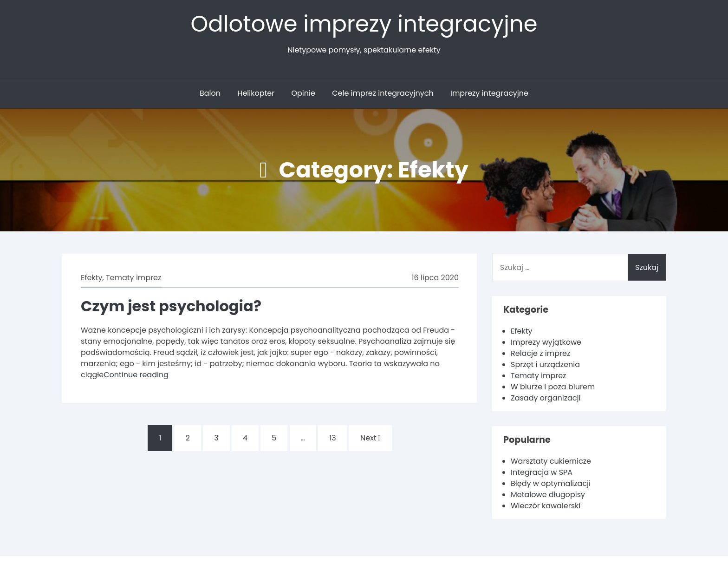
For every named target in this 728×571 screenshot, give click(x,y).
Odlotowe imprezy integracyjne (364, 24)
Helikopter (256, 93)
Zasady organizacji (546, 398)
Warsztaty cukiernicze (551, 461)
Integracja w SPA (542, 472)
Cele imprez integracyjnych (383, 93)
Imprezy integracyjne (489, 93)
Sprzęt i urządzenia (545, 364)
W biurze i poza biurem (553, 387)
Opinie (303, 93)
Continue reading (136, 375)
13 (333, 438)
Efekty (91, 278)
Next (370, 438)
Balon (210, 93)
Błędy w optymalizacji (551, 483)
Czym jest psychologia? (171, 306)
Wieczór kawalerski (546, 506)
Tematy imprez (133, 278)
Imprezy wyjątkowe (546, 342)
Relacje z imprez (540, 353)
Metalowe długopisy (548, 495)
